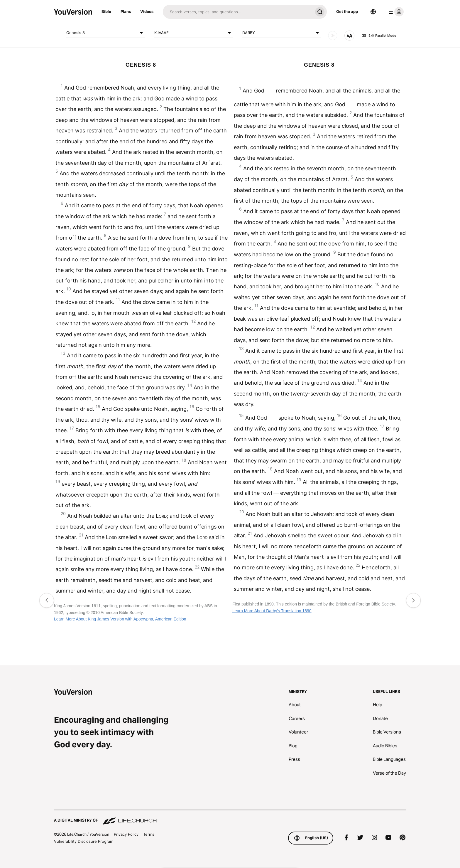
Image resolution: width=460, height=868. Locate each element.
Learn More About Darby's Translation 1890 (272, 611)
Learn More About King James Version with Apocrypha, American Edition (120, 619)
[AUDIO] (333, 36)
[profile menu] (395, 12)
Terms (149, 834)
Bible (106, 11)
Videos (147, 11)
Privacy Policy (126, 834)
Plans (126, 11)
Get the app (347, 11)
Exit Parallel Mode (379, 36)
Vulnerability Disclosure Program (84, 841)
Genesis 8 (106, 33)
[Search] (238, 12)
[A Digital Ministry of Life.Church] (230, 817)
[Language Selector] (373, 12)
